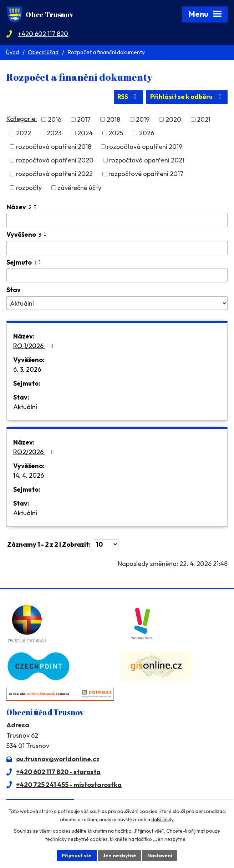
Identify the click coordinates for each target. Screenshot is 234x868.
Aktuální (25, 407)
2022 (24, 133)
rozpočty (29, 188)
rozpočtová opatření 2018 (54, 147)
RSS (128, 97)
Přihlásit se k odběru (187, 97)
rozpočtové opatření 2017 (146, 174)
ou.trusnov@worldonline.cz (58, 759)
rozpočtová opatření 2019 (145, 147)
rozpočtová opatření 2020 (55, 160)
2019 (143, 119)
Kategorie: (22, 118)
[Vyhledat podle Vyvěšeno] (117, 248)
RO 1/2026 (35, 346)
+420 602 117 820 (43, 34)
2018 (113, 119)
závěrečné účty (79, 188)
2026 (147, 133)
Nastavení (160, 855)
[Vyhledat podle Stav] (117, 303)
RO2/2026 (35, 452)
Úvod (12, 52)
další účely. (163, 819)
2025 (116, 133)
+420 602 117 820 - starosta (58, 772)
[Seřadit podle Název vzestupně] (36, 205)
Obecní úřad (43, 52)
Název (19, 207)
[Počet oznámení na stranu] (106, 544)
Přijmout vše (77, 855)
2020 (173, 119)
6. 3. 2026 (27, 369)
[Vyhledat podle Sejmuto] (117, 275)
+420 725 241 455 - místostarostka (69, 785)
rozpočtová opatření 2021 (147, 160)
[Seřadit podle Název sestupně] (36, 208)
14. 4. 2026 (29, 475)
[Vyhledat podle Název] (117, 220)
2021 (204, 119)
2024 (85, 133)
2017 (84, 119)
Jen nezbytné (119, 855)
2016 (55, 119)
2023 (54, 133)
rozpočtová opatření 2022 (54, 174)
